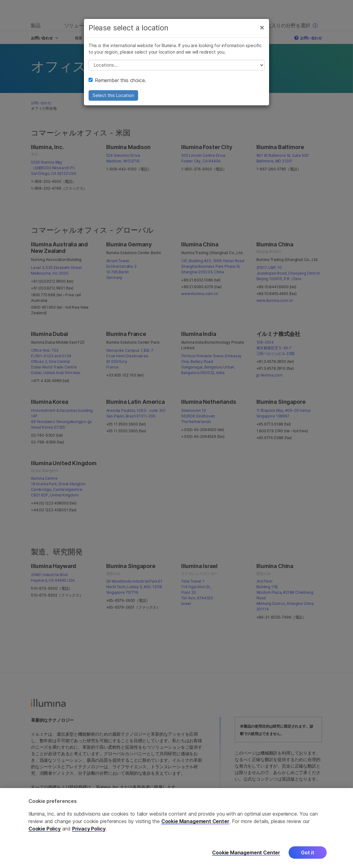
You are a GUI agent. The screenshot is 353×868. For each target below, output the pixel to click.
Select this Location (113, 95)
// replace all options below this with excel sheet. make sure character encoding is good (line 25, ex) (176, 65)
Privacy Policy (89, 836)
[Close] (262, 27)
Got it (308, 860)
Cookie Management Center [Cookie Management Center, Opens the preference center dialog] (246, 860)
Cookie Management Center (195, 829)
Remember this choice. (117, 80)
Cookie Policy (45, 836)
